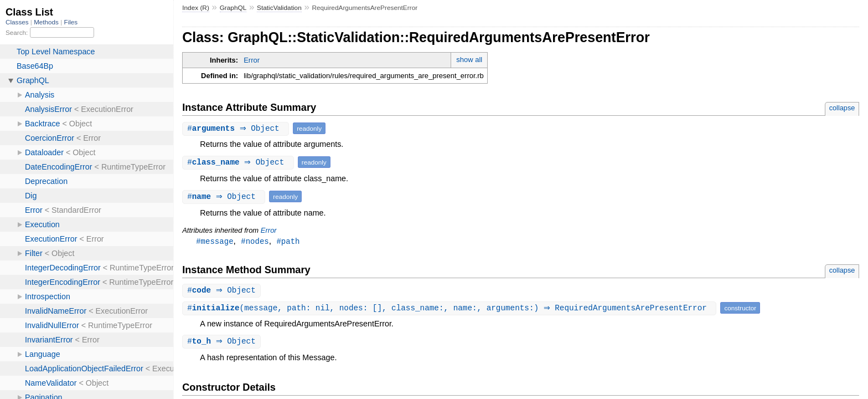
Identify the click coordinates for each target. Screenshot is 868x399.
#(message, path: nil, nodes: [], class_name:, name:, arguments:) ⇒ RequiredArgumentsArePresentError (451, 309)
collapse (842, 108)
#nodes (255, 241)
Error (252, 60)
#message (215, 241)
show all (469, 60)
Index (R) (196, 8)
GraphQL (233, 8)
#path (288, 241)
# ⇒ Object (237, 128)
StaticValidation (279, 8)
